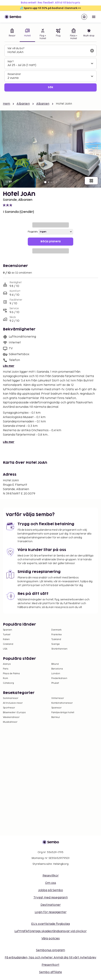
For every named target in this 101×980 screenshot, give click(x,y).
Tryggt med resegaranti (51, 898)
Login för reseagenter (51, 912)
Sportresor (9, 708)
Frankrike (57, 635)
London (56, 674)
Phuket (55, 683)
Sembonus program (51, 950)
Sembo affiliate (51, 972)
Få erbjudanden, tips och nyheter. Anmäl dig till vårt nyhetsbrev (51, 958)
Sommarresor (11, 698)
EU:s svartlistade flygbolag (51, 924)
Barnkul (56, 717)
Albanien (23, 104)
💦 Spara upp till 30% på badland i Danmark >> (51, 8)
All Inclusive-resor (13, 703)
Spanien (7, 630)
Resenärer (14, 74)
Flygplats (33, 232)
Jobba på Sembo (51, 890)
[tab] (12, 34)
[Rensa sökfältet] (92, 51)
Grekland (8, 644)
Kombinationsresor (62, 703)
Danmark (56, 630)
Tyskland (56, 639)
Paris (6, 669)
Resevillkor (51, 876)
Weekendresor (11, 717)
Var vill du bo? (16, 48)
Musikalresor (10, 722)
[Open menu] (94, 17)
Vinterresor (58, 698)
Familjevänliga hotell (63, 713)
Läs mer (9, 366)
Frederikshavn (59, 678)
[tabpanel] (51, 68)
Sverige (56, 644)
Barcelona (57, 669)
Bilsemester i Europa (14, 713)
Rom (5, 678)
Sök (51, 87)
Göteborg (8, 683)
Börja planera (51, 241)
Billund (55, 664)
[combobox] (48, 52)
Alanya (7, 664)
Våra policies (51, 939)
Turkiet (7, 635)
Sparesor (56, 708)
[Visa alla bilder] (91, 181)
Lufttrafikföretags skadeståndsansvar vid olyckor (51, 931)
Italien (6, 639)
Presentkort (51, 965)
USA (5, 649)
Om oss (51, 883)
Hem (6, 104)
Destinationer (51, 905)
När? (11, 62)
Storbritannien (59, 649)
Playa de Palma (11, 674)
